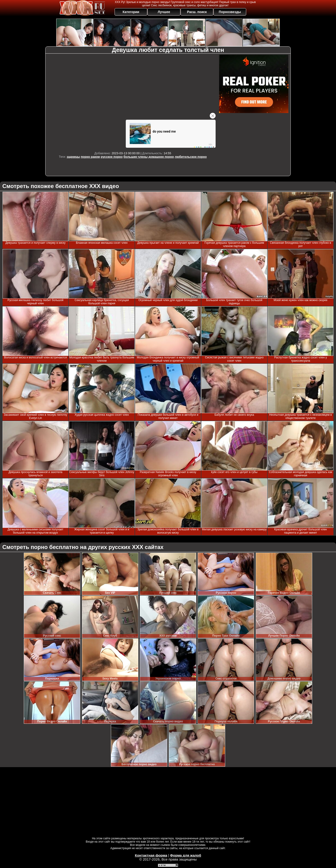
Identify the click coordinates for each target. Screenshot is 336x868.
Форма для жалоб (186, 855)
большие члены (135, 157)
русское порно (112, 157)
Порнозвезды (230, 12)
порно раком (90, 157)
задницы (73, 157)
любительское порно (191, 157)
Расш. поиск (197, 12)
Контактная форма (151, 855)
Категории (131, 12)
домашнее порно (161, 157)
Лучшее (164, 12)
